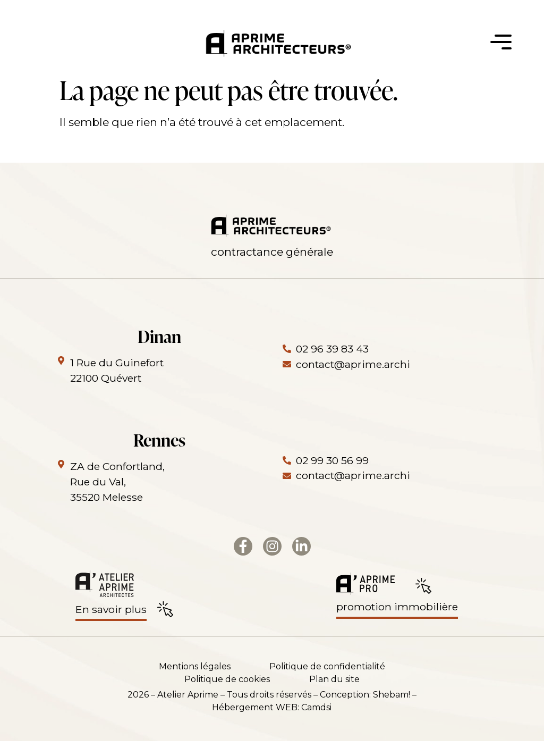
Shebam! (392, 709)
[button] (501, 45)
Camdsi (316, 722)
